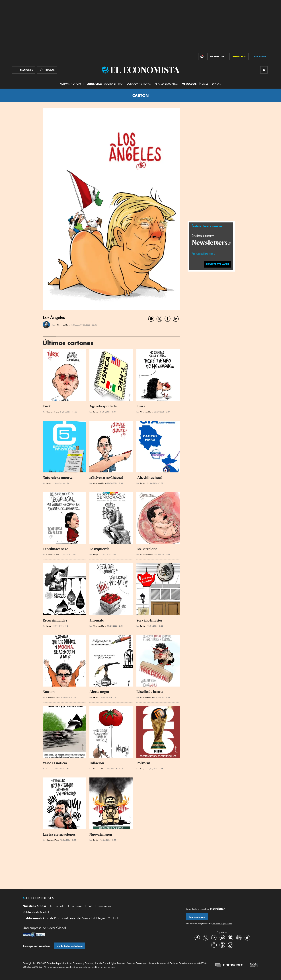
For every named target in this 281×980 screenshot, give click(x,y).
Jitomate (97, 620)
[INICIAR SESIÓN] (264, 70)
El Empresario (76, 906)
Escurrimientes (55, 620)
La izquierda (100, 549)
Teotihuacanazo (56, 549)
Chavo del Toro (63, 325)
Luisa (141, 406)
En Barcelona (147, 549)
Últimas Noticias (71, 84)
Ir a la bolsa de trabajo (70, 946)
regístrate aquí (217, 264)
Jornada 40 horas (139, 84)
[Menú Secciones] (23, 70)
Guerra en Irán (114, 84)
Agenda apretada (103, 406)
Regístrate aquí (197, 917)
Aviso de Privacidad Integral (88, 918)
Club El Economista (99, 906)
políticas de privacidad (222, 924)
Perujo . (96, 412)
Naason (49, 692)
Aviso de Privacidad (55, 918)
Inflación (97, 763)
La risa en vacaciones (59, 834)
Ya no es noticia (55, 763)
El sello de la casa (150, 692)
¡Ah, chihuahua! (149, 478)
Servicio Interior (149, 620)
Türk (47, 406)
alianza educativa (166, 84)
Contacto (114, 918)
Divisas (216, 84)
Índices (204, 84)
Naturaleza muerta (58, 478)
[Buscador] (47, 70)
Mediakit (46, 912)
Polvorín (143, 763)
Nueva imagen (101, 834)
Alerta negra (99, 692)
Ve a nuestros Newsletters (202, 254)
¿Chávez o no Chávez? (106, 478)
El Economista (56, 906)
